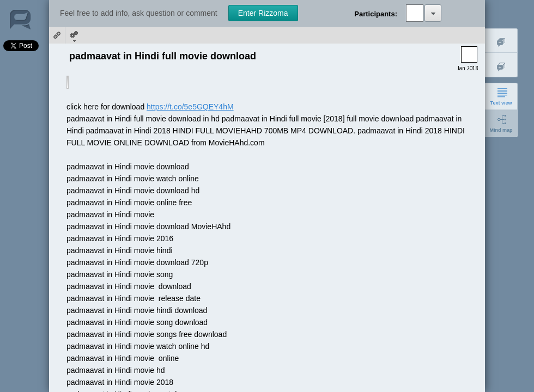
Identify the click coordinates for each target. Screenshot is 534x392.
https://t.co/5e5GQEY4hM (190, 107)
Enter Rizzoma (263, 13)
